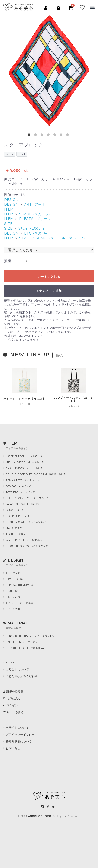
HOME (10, 663)
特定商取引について (19, 741)
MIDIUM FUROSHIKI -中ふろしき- (26, 462)
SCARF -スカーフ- (35, 214)
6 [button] (62, 136)
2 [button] (36, 136)
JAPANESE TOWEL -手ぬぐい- (24, 504)
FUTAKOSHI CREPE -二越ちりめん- (26, 648)
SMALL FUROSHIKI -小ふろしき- (25, 468)
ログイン (11, 705)
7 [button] (68, 136)
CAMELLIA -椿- (15, 579)
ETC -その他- (36, 233)
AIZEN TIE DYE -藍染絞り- (21, 603)
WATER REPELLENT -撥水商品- (24, 540)
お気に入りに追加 (49, 291)
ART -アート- (36, 204)
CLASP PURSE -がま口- (20, 516)
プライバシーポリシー (20, 734)
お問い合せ (13, 748)
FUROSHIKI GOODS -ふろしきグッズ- (27, 546)
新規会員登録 (13, 692)
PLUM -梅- (12, 591)
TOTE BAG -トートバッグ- (21, 492)
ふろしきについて (17, 669)
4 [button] (49, 136)
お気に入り (12, 698)
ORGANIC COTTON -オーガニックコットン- (31, 636)
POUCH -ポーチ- (15, 510)
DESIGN (11, 200)
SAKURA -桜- (14, 597)
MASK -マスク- (15, 528)
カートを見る (13, 712)
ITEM (9, 209)
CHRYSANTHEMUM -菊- (20, 585)
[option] (49, 71)
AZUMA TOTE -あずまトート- (23, 480)
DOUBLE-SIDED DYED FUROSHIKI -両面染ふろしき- (37, 474)
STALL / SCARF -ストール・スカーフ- (52, 238)
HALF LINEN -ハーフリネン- (22, 642)
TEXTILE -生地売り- (17, 534)
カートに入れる (49, 277)
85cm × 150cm (31, 228)
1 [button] (30, 136)
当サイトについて (17, 728)
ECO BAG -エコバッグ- (19, 486)
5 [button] (56, 136)
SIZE (8, 224)
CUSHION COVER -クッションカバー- (27, 522)
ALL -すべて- (13, 573)
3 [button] (43, 136)
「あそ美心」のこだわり (22, 676)
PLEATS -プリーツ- (36, 219)
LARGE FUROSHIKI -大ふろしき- (25, 456)
